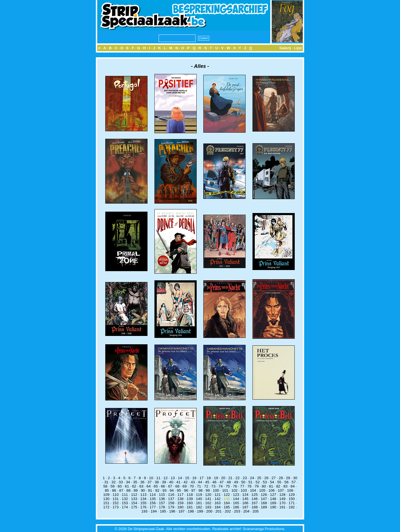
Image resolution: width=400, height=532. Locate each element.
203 (237, 511)
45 (207, 482)
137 (171, 499)
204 (246, 511)
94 (172, 490)
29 (288, 478)
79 (257, 486)
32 (113, 482)
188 (254, 507)
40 (171, 482)
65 (156, 486)
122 (227, 495)
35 (135, 482)
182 (199, 507)
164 (227, 503)
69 (185, 486)
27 (274, 478)
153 (125, 503)
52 (258, 482)
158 (171, 503)
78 (249, 486)
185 (227, 507)
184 (217, 507)
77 (242, 486)
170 (282, 503)
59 (113, 486)
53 (265, 482)
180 (180, 507)
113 (143, 495)
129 (292, 495)
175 (134, 507)
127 (273, 495)
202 (228, 511)
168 (264, 503)
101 (225, 490)
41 (178, 482)
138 (180, 499)
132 (125, 499)
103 (244, 490)
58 (105, 486)
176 (143, 507)
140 (199, 499)
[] (251, 48)
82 (278, 486)
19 (216, 478)
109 (106, 495)
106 (271, 490)
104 (253, 490)
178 (162, 507)
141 (208, 499)
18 (209, 478)
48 (229, 482)
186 (236, 507)
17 (202, 478)
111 (125, 495)
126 (264, 495)
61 (127, 486)
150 (292, 499)
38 (157, 482)
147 (264, 499)
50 (243, 482)
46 (214, 482)
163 (217, 503)
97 (193, 490)
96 (186, 490)
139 (190, 499)
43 (193, 482)
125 (254, 495)
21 (230, 478)
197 (181, 511)
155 (143, 503)
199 (200, 511)
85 (107, 490)
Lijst (298, 48)
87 (121, 490)
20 (223, 478)
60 (120, 486)
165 (236, 503)
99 (208, 490)
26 (267, 478)
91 (150, 490)
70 (192, 486)
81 (271, 486)
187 (245, 507)
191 (282, 507)
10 (151, 478)
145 (245, 499)
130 (106, 499)
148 (273, 499)
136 (162, 499)
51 (250, 482)
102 (234, 490)
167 (254, 503)
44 (200, 482)
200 (209, 511)
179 (171, 507)
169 (273, 503)
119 (199, 495)
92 (157, 490)
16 (194, 478)
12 (165, 478)
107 (281, 490)
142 (217, 499)
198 (191, 511)
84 (293, 486)
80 (264, 486)
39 (164, 482)
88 (128, 490)
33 (121, 482)
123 (236, 495)
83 (285, 486)
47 (222, 482)
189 (264, 507)
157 (162, 503)
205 (256, 511)
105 (262, 490)
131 (116, 499)
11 (158, 478)
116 (171, 495)
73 (213, 486)
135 (152, 499)
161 (199, 503)
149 (282, 499)
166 (245, 503)
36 (142, 482)
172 (106, 507)
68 (177, 486)
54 (272, 482)
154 (134, 503)
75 (228, 486)
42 (186, 482)
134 (143, 499)
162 (208, 503)
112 (134, 495)
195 (163, 511)
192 (292, 507)
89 (136, 490)
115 (162, 495)
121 (217, 495)
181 (190, 507)
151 (106, 503)
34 (128, 482)
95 (179, 490)
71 (199, 486)
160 (190, 503)
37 (150, 482)
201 (219, 511)
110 (116, 495)
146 (254, 499)
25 (259, 478)
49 (236, 482)
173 (116, 507)
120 (208, 495)
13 (173, 478)
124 (245, 495)
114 (152, 495)
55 (279, 482)
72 (206, 486)
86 (114, 490)
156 (152, 503)
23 (245, 478)
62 (134, 486)
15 (187, 478)
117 (180, 495)
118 (190, 495)
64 (148, 486)
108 (290, 490)
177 (152, 507)
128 (282, 495)
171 (292, 503)
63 (141, 486)
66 (163, 486)
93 (165, 490)
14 (180, 478)
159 (180, 503)
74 (221, 486)
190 (273, 507)
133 (134, 499)
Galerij (285, 48)
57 (294, 482)
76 (235, 486)
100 (216, 490)
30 (295, 478)
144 (236, 499)
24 (252, 478)
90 (143, 490)
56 (287, 482)
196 (172, 511)
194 (154, 511)
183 (208, 507)
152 (116, 503)
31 (106, 482)
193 (144, 511)
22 (238, 478)
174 (125, 507)
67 (170, 486)
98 (200, 490)
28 (281, 478)
